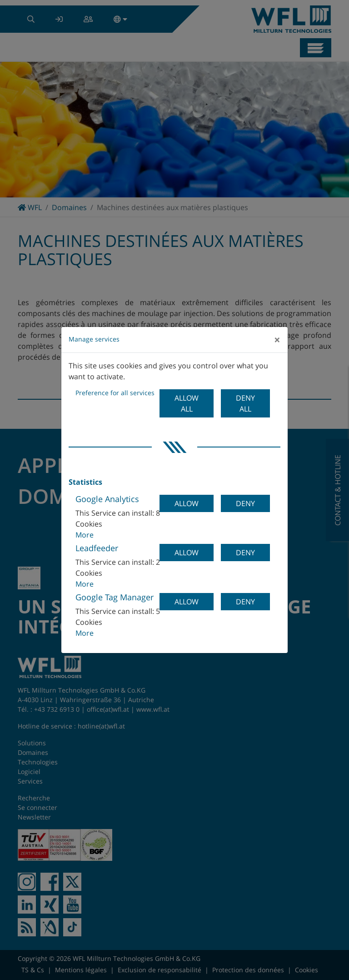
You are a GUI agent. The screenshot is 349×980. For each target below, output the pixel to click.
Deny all (245, 403)
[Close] (277, 340)
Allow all (187, 403)
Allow (187, 503)
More (85, 535)
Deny (245, 503)
